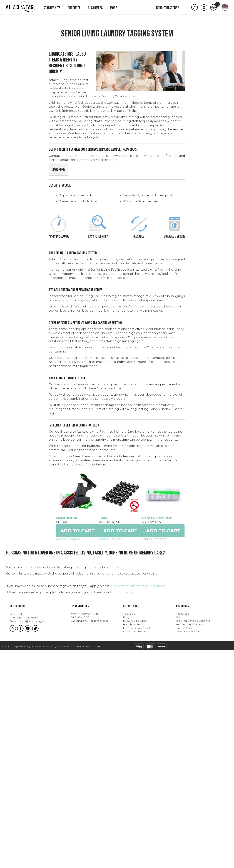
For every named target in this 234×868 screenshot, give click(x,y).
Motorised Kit (24, 543)
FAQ (178, 835)
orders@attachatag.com (33, 839)
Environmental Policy (189, 842)
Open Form (58, 170)
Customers (95, 8)
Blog (126, 835)
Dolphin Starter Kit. (125, 810)
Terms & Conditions (187, 849)
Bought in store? (167, 8)
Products (74, 8)
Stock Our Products (135, 849)
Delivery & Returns (135, 839)
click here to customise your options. (137, 804)
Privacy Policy (184, 846)
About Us (129, 832)
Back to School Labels (137, 846)
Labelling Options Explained (193, 839)
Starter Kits (52, 8)
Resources (182, 832)
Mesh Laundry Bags (29, 736)
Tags (17, 639)
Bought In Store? (134, 842)
